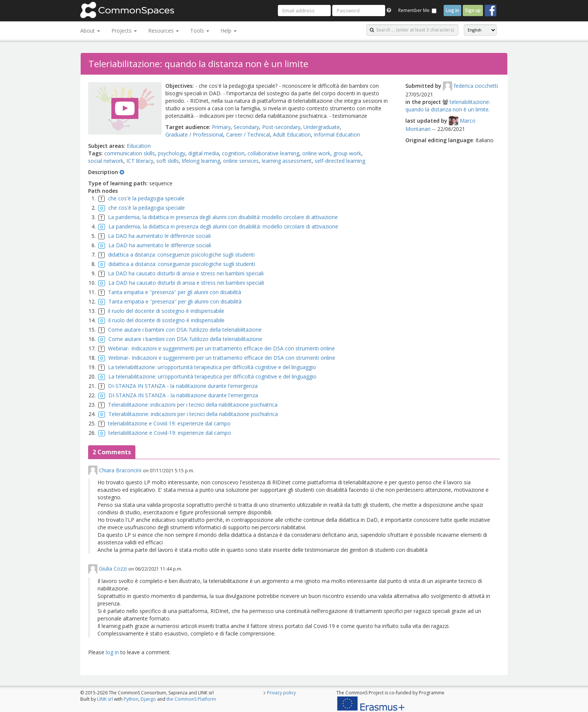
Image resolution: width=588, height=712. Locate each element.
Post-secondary (281, 127)
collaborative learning (273, 153)
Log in (452, 10)
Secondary (246, 127)
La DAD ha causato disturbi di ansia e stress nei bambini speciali (186, 273)
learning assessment (287, 161)
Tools (200, 31)
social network (106, 161)
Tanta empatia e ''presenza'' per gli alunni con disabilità (175, 292)
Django (148, 699)
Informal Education (337, 134)
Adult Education (292, 134)
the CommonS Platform (191, 699)
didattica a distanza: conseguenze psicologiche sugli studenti (181, 255)
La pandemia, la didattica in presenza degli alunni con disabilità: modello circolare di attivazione (223, 217)
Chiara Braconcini (120, 470)
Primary (221, 127)
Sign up (473, 10)
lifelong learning (201, 161)
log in (112, 652)
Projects (124, 31)
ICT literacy (140, 161)
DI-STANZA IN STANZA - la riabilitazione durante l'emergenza (183, 386)
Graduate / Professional (194, 134)
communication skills (130, 153)
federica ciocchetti (476, 86)
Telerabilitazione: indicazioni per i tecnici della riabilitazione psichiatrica (193, 405)
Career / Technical (248, 134)
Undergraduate (322, 127)
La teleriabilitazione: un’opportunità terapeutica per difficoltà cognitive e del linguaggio (212, 367)
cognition (233, 153)
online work (316, 153)
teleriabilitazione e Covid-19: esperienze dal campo (169, 423)
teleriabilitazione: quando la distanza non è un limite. (448, 106)
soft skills (168, 161)
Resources (163, 31)
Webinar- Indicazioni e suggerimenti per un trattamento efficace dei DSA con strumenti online (221, 348)
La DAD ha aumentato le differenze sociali (159, 236)
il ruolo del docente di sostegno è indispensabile (166, 311)
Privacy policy (281, 693)
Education (139, 146)
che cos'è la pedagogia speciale (146, 198)
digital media (204, 153)
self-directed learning (340, 161)
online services (241, 161)
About (90, 31)
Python (131, 699)
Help (229, 31)
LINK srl (105, 699)
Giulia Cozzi (113, 569)
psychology (172, 153)
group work (347, 153)
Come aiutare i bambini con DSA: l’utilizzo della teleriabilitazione (185, 330)
